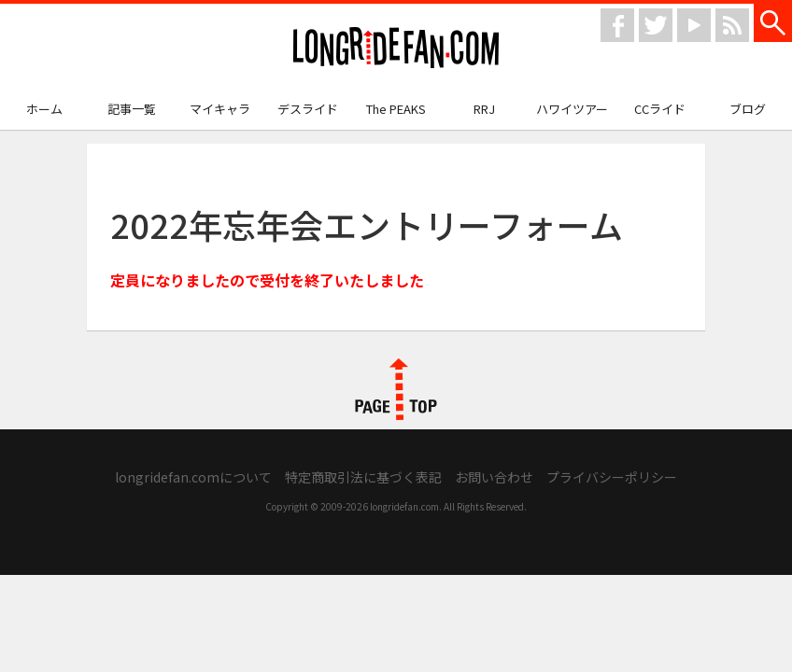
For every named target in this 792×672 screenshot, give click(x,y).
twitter (656, 25)
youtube (694, 25)
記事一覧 (132, 109)
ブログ (748, 109)
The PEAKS (396, 109)
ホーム (44, 109)
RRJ (484, 109)
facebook (617, 25)
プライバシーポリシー (612, 477)
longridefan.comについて (193, 477)
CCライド (660, 109)
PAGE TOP (396, 389)
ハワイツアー (572, 109)
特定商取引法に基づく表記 (363, 477)
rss (732, 25)
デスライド (308, 109)
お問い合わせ (494, 477)
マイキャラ (220, 109)
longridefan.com (396, 48)
